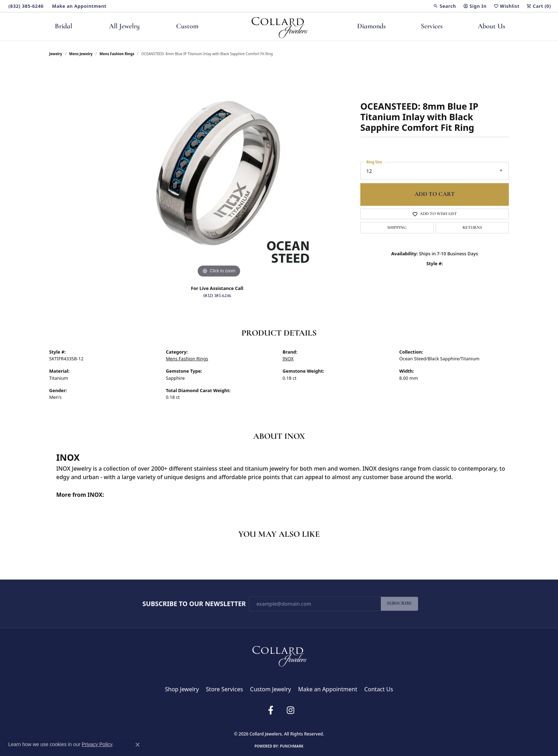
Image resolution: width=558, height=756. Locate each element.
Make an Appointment (328, 689)
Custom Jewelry (271, 689)
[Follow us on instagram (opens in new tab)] (290, 710)
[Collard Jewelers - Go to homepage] (279, 655)
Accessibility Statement (330, 722)
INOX (288, 359)
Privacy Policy (249, 722)
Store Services (224, 689)
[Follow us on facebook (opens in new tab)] (271, 710)
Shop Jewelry (182, 689)
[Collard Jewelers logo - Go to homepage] (279, 27)
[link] (25, 6)
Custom (187, 27)
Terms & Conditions (286, 722)
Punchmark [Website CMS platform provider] (292, 746)
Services (432, 27)
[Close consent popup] (138, 745)
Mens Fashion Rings (117, 54)
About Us (492, 27)
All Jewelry (124, 27)
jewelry (56, 54)
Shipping (397, 228)
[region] (219, 173)
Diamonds (371, 27)
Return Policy (219, 722)
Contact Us (379, 689)
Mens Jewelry (81, 54)
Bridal (63, 27)
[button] (444, 6)
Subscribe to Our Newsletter (194, 604)
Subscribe (399, 603)
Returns (472, 228)
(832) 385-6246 (217, 296)
